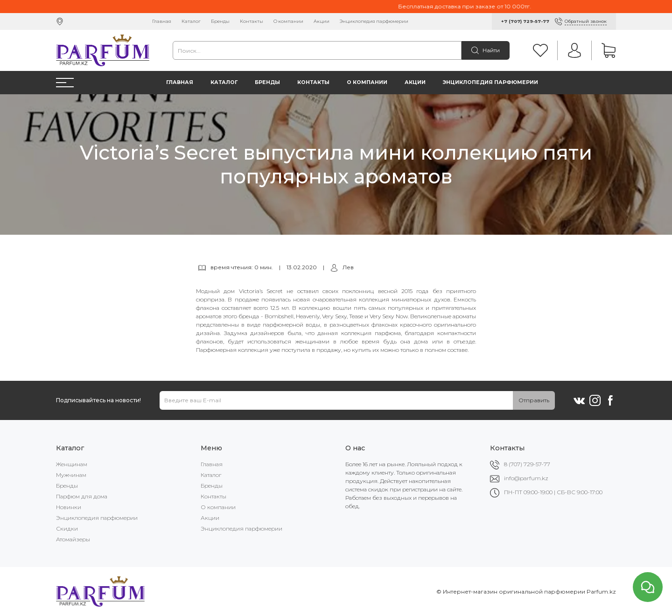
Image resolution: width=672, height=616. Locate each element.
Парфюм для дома (82, 496)
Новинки (69, 507)
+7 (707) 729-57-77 (525, 21)
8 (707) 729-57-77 (527, 464)
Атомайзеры (73, 539)
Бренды (220, 21)
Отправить (534, 400)
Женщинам (72, 464)
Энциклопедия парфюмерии (374, 21)
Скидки (67, 528)
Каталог (191, 21)
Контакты (252, 21)
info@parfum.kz (526, 478)
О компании (288, 21)
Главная (162, 21)
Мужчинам (71, 475)
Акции (322, 21)
